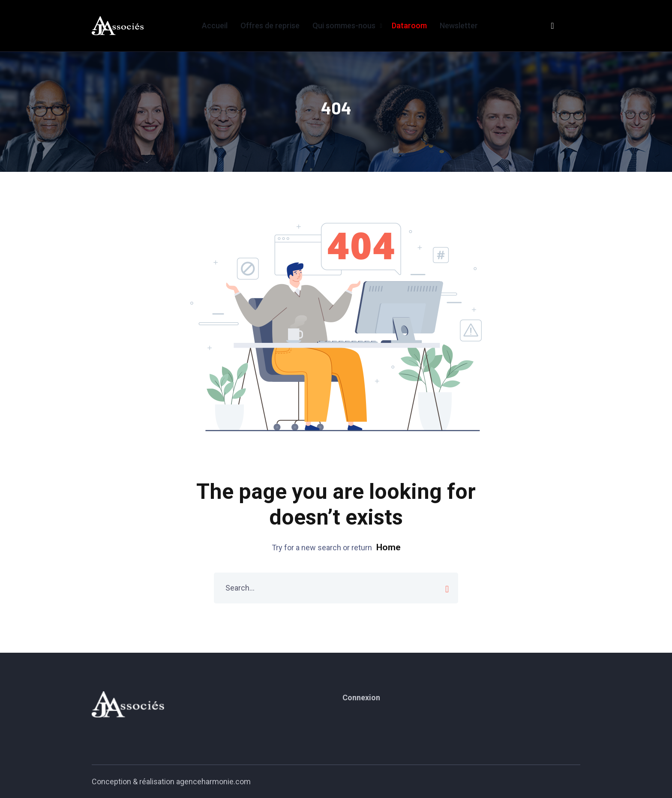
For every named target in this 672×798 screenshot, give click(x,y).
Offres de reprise (270, 25)
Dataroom (409, 25)
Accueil (215, 25)
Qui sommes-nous (344, 25)
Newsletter (459, 25)
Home (388, 547)
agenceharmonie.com (213, 781)
